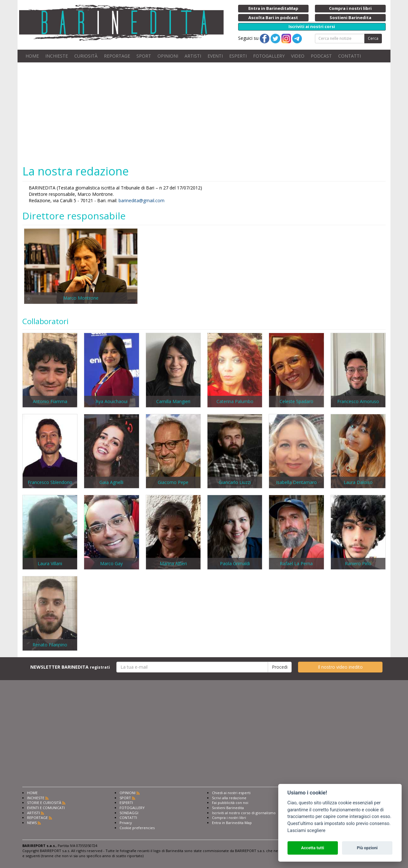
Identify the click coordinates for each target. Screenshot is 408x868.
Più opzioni (367, 848)
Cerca (373, 38)
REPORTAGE (117, 56)
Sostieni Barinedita (228, 808)
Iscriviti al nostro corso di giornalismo (244, 813)
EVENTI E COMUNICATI (46, 808)
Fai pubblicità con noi (230, 803)
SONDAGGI (129, 813)
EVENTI (215, 56)
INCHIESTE (57, 56)
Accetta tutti (313, 848)
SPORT (144, 56)
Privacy (126, 823)
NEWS (32, 823)
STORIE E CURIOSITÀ (44, 803)
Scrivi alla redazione (229, 798)
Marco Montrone (81, 298)
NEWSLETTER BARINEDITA (70, 667)
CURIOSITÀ (86, 56)
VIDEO (298, 56)
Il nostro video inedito (340, 667)
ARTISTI (193, 56)
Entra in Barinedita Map (232, 823)
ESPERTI (238, 56)
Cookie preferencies (137, 828)
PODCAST (321, 56)
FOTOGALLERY (269, 56)
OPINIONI (168, 56)
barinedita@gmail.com (142, 200)
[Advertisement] (204, 113)
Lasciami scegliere (306, 831)
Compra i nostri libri (229, 818)
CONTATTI (350, 56)
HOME (32, 56)
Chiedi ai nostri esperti (231, 793)
